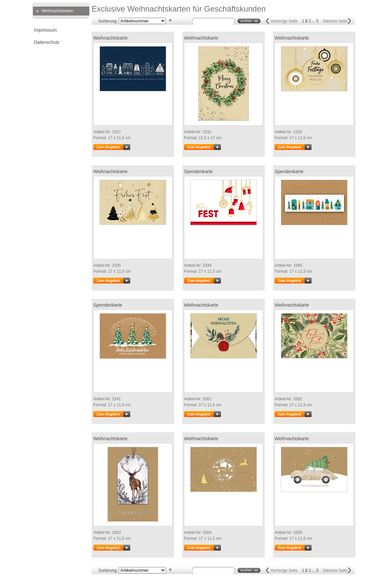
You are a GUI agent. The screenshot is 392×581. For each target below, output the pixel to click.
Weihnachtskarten (57, 11)
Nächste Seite (335, 21)
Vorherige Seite (284, 21)
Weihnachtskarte (110, 38)
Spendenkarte (198, 171)
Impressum (45, 30)
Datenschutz (47, 42)
